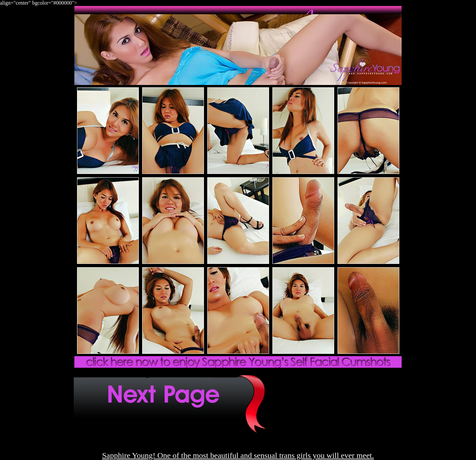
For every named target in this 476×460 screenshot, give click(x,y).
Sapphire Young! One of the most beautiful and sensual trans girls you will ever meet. (238, 455)
